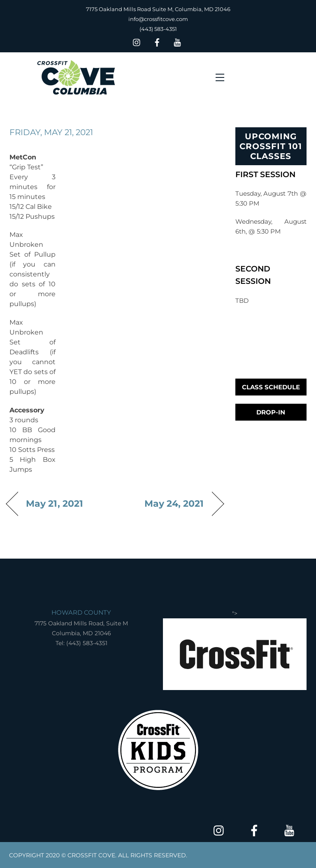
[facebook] (157, 41)
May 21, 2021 (55, 503)
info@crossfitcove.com (158, 19)
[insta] (137, 41)
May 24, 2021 (174, 503)
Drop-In (271, 412)
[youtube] (177, 41)
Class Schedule (271, 387)
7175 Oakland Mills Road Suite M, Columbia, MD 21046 (158, 9)
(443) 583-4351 (158, 29)
